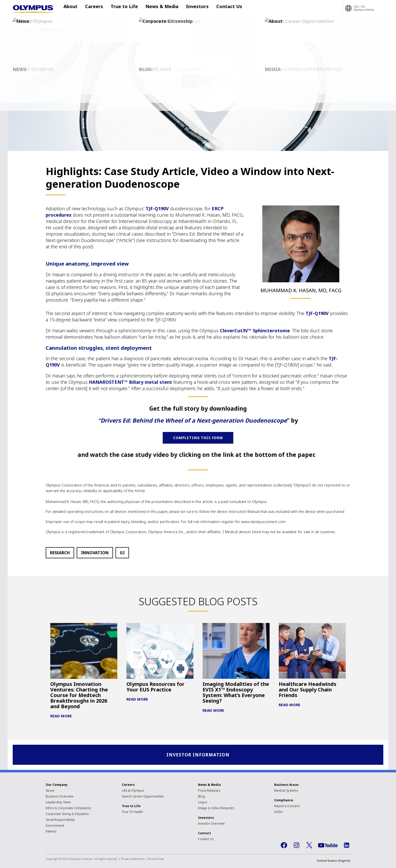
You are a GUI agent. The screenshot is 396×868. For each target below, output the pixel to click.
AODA (278, 813)
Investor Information (198, 755)
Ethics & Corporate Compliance (68, 809)
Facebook (284, 846)
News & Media (157, 8)
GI (122, 553)
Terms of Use (156, 860)
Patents (51, 832)
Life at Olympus (133, 791)
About (73, 8)
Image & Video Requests (216, 809)
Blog (201, 797)
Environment (55, 826)
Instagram (296, 846)
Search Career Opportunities (143, 797)
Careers (94, 8)
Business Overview (60, 797)
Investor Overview (211, 824)
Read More (61, 716)
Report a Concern (287, 807)
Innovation (95, 553)
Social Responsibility (60, 820)
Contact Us (219, 8)
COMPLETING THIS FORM (198, 438)
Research (60, 553)
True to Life (122, 8)
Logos (203, 803)
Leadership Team (58, 803)
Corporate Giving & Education (67, 815)
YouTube (328, 846)
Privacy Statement (133, 860)
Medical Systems (286, 791)
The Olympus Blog (45, 29)
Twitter (309, 846)
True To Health (132, 813)
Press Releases (209, 791)
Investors (190, 8)
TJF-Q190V (157, 209)
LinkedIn (346, 846)
